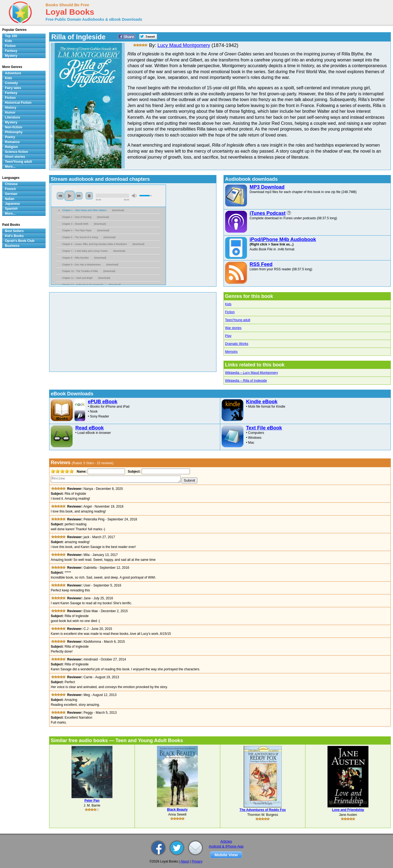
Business (12, 246)
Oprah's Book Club (20, 241)
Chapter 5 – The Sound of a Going (80, 237)
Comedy (11, 83)
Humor (10, 112)
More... (10, 167)
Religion (11, 147)
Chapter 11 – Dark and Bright (77, 278)
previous (60, 196)
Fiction (230, 312)
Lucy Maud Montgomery (184, 45)
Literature (12, 117)
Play (228, 336)
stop (89, 196)
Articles (226, 841)
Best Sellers (14, 231)
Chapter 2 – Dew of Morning (77, 217)
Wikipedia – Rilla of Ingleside (246, 381)
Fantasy (11, 51)
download (118, 210)
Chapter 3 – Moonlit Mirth (75, 224)
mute (134, 196)
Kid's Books (14, 236)
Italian (10, 199)
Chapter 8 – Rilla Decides (75, 258)
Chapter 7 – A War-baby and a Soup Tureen (85, 251)
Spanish (11, 209)
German (11, 194)
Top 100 (11, 36)
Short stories (15, 157)
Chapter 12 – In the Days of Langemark (83, 285)
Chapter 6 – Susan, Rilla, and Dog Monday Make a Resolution (94, 244)
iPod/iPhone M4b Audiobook (283, 239)
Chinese (11, 184)
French (10, 189)
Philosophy (14, 132)
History (11, 108)
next (79, 196)
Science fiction (17, 152)
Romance (12, 142)
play (70, 196)
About (185, 861)
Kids (228, 304)
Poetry (10, 137)
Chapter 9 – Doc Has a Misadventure (81, 265)
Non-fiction (14, 127)
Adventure (13, 73)
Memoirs (231, 352)
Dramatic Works (237, 344)
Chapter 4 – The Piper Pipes (77, 230)
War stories (233, 328)
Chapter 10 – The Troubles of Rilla (80, 271)
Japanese (12, 204)
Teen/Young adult (238, 320)
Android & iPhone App (226, 846)
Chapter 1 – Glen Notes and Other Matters (84, 210)
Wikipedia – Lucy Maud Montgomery (252, 373)
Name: (81, 472)
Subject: (134, 472)
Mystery (11, 56)
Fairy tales (13, 88)
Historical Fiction (18, 103)
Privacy (197, 861)
